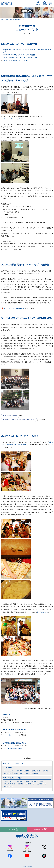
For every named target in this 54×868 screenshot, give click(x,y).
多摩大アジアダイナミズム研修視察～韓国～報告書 (20, 420)
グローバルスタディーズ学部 (12, 778)
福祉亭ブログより (42, 612)
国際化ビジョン (7, 764)
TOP (2, 19)
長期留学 (27, 771)
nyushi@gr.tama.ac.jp (11, 735)
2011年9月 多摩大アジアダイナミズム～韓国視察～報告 (20, 58)
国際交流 (9, 19)
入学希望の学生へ (42, 784)
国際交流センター (19, 764)
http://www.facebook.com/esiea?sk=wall (14, 119)
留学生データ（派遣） (10, 784)
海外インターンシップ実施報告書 (14, 308)
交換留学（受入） (18, 773)
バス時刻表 (44, 5)
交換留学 (21, 784)
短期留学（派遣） (36, 771)
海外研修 (46, 771)
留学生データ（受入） (10, 786)
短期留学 (34, 781)
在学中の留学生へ (30, 784)
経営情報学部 (17, 19)
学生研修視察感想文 (11, 416)
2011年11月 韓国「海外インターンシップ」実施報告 (19, 55)
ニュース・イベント (9, 771)
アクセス (38, 5)
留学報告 (19, 771)
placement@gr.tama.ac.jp (16, 748)
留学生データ (8, 773)
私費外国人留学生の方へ (32, 773)
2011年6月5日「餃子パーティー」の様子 (16, 61)
